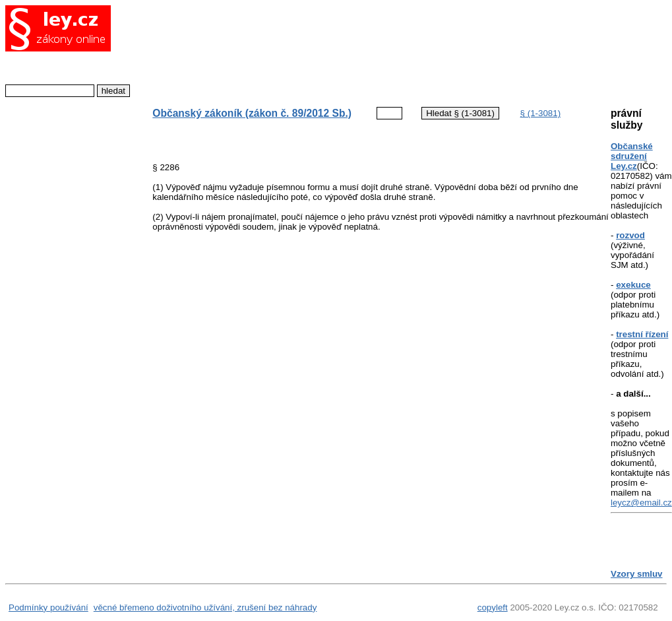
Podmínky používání (48, 607)
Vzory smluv (637, 574)
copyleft (493, 607)
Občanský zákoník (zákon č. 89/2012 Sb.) (252, 113)
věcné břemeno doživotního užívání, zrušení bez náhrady (205, 607)
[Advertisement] (371, 49)
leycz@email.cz (641, 503)
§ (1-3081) (541, 113)
